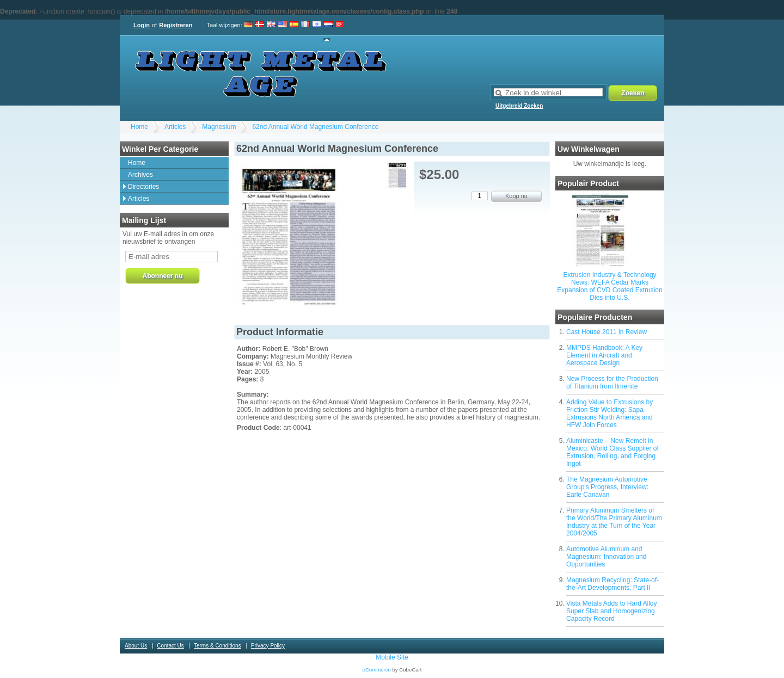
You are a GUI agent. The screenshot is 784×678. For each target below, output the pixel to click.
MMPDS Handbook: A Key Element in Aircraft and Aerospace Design (604, 355)
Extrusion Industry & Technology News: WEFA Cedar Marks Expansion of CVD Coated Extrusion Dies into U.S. (610, 286)
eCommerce (377, 670)
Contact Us (170, 646)
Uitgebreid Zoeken (519, 106)
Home (139, 127)
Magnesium (219, 127)
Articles (175, 127)
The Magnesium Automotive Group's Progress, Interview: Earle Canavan (607, 487)
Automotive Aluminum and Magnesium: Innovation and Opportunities (606, 557)
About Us (136, 646)
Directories (143, 187)
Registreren (176, 25)
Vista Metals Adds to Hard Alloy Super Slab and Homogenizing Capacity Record (612, 611)
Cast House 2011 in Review (607, 332)
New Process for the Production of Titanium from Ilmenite (612, 383)
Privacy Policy (268, 646)
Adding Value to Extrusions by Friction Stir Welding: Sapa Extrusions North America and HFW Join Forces (610, 414)
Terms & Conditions (218, 646)
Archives (140, 175)
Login (142, 25)
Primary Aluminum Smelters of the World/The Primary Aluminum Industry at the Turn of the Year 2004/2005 (614, 522)
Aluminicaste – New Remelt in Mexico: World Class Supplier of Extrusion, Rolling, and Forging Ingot (612, 452)
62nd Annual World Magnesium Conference (315, 127)
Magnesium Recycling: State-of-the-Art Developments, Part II (612, 584)
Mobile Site (392, 657)
